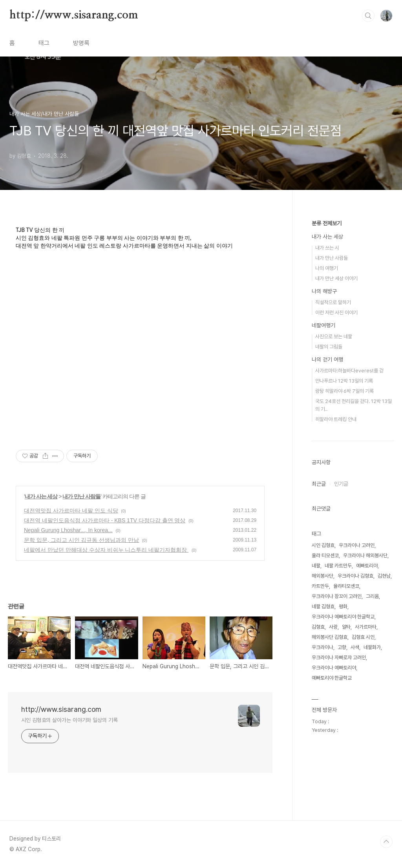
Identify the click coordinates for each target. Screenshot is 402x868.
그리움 (372, 596)
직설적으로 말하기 (333, 302)
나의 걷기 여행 (327, 359)
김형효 (318, 627)
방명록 (81, 43)
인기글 (341, 484)
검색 (368, 16)
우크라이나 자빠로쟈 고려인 (339, 657)
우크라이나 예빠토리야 (334, 668)
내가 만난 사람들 (81, 496)
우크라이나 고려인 (357, 545)
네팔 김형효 (323, 606)
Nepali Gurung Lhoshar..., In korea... (68, 530)
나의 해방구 (324, 291)
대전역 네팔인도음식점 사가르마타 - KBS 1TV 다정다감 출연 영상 (105, 520)
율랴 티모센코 (325, 555)
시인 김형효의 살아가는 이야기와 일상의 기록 (69, 720)
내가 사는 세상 (41, 496)
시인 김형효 (323, 545)
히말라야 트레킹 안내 (336, 419)
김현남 (384, 576)
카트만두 (320, 586)
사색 (355, 647)
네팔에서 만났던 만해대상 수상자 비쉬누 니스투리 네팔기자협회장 (106, 550)
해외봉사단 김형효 (330, 637)
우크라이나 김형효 (355, 576)
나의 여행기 (327, 268)
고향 (342, 647)
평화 (343, 606)
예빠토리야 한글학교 (332, 678)
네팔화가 (372, 647)
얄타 (346, 627)
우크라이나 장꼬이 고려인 (337, 596)
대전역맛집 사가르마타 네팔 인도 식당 (71, 511)
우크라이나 (323, 647)
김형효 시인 (363, 637)
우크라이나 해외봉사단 (365, 555)
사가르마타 (366, 627)
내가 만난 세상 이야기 (336, 278)
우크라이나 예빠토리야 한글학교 (343, 617)
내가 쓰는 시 (327, 248)
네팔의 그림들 (329, 347)
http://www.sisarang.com (74, 15)
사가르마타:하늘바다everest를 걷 (349, 371)
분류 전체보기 (327, 223)
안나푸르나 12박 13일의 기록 (344, 381)
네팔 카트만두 (338, 566)
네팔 (316, 566)
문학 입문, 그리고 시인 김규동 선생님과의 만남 (81, 540)
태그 (44, 43)
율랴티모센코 (346, 586)
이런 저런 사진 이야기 (336, 313)
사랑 (333, 627)
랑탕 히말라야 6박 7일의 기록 (344, 391)
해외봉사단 (323, 576)
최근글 (319, 484)
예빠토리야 (367, 566)
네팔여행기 (323, 325)
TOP (386, 842)
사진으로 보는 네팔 (334, 336)
